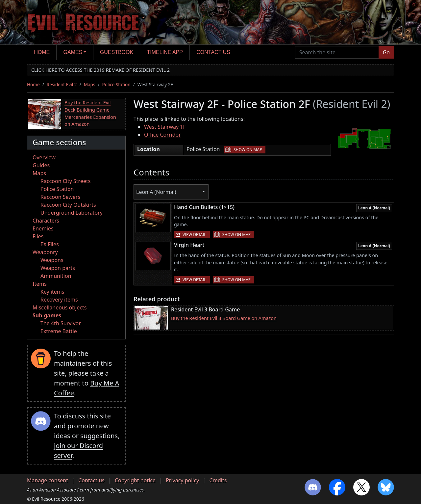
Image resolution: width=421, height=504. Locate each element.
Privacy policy (182, 480)
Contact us (213, 52)
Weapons (52, 260)
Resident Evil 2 (62, 84)
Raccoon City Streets (65, 181)
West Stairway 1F (165, 127)
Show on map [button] (248, 150)
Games (73, 52)
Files (38, 236)
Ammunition (56, 276)
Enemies (43, 228)
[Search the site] (337, 52)
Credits (218, 480)
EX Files (50, 244)
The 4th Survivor (61, 323)
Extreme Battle (59, 331)
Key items (52, 292)
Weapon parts (58, 268)
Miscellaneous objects (60, 307)
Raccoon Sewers (60, 197)
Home (42, 52)
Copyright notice (135, 480)
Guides (41, 165)
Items (40, 284)
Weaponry (45, 252)
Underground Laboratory (72, 213)
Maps (90, 84)
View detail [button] (194, 235)
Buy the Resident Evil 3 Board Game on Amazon (224, 318)
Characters (46, 221)
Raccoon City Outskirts (68, 205)
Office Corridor (162, 135)
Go (386, 52)
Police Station (116, 84)
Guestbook (117, 52)
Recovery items (59, 300)
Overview (44, 157)
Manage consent (48, 480)
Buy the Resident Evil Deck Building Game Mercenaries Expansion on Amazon (90, 113)
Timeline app (165, 52)
